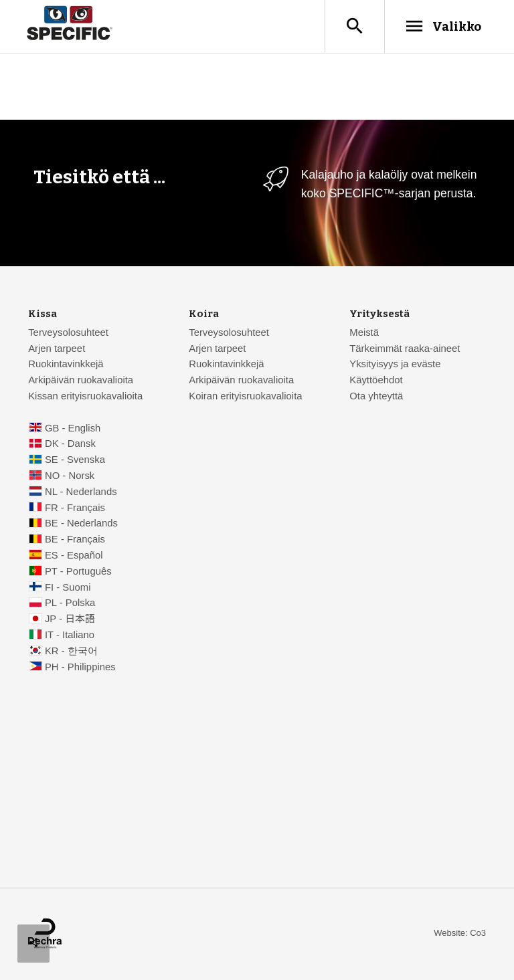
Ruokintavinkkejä (66, 365)
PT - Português (78, 572)
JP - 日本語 (70, 619)
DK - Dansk (70, 444)
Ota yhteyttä (376, 397)
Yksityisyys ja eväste (395, 365)
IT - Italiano (70, 635)
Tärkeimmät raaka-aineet (405, 349)
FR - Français (75, 508)
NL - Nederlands (81, 492)
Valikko (442, 26)
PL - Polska (70, 603)
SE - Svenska (75, 460)
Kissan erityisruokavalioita (85, 397)
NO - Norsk (70, 476)
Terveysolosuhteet (68, 333)
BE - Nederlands (81, 524)
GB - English (73, 429)
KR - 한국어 (71, 652)
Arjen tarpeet (57, 349)
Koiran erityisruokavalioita (245, 397)
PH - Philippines (80, 668)
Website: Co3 (460, 934)
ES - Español (74, 556)
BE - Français (75, 540)
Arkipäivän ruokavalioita (81, 381)
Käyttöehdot (376, 381)
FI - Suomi (68, 588)
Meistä (364, 333)
